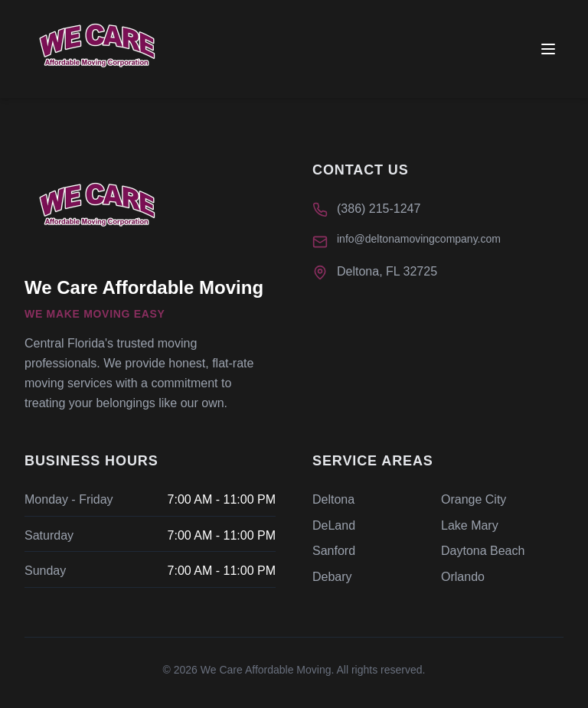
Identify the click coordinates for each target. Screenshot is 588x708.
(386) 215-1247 (379, 209)
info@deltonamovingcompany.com (419, 239)
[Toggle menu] (548, 49)
